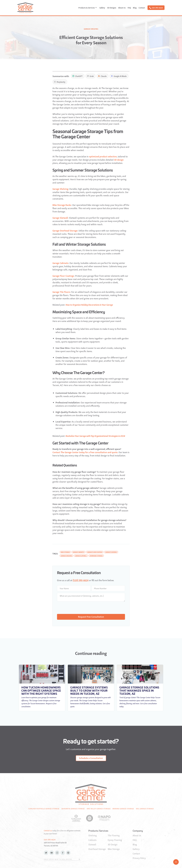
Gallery (102, 8)
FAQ (129, 8)
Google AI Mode (119, 76)
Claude (102, 76)
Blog (135, 8)
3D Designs (112, 8)
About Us (122, 8)
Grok (90, 76)
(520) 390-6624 (81, 580)
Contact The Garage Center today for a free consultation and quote (85, 452)
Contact (142, 8)
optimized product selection (103, 156)
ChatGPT (77, 76)
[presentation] (76, 608)
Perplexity (60, 82)
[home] (25, 8)
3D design (119, 160)
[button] (88, 8)
